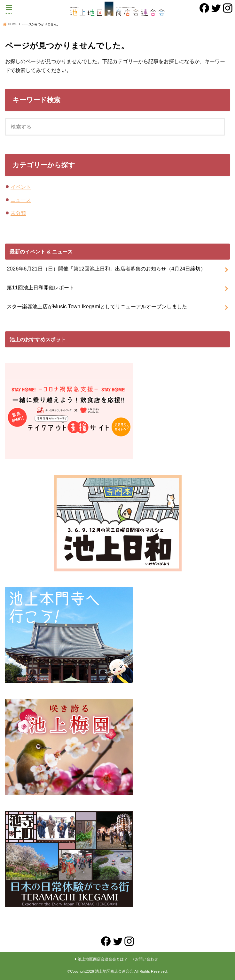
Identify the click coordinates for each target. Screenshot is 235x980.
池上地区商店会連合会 (114, 971)
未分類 (18, 213)
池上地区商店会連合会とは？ (103, 959)
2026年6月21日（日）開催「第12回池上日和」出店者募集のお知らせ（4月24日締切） (106, 269)
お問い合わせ (146, 959)
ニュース (21, 200)
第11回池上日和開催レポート (40, 287)
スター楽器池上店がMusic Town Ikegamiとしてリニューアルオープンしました (97, 306)
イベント (21, 187)
